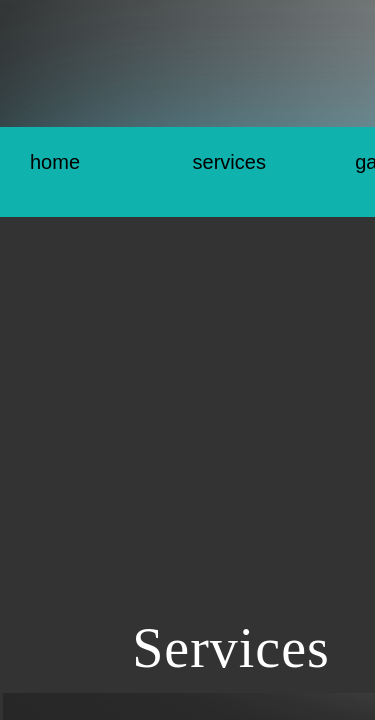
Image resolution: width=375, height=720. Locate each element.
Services (229, 162)
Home (55, 162)
